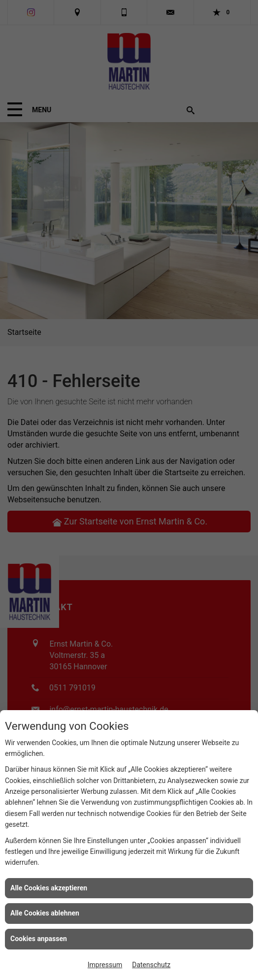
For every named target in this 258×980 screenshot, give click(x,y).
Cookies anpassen (39, 939)
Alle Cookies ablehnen (45, 913)
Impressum (105, 965)
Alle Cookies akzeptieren (49, 888)
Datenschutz (151, 965)
